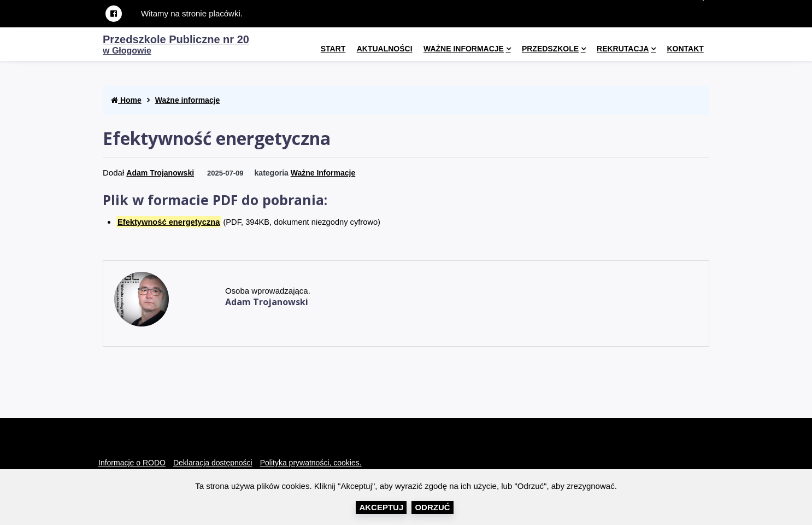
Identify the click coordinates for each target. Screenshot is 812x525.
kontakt (685, 49)
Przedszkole (550, 49)
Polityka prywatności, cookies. (311, 463)
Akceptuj (381, 507)
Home (126, 100)
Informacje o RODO (132, 463)
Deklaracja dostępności (213, 463)
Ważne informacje (464, 49)
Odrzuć (432, 507)
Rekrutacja (623, 49)
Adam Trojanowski (160, 173)
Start (333, 49)
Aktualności (385, 49)
